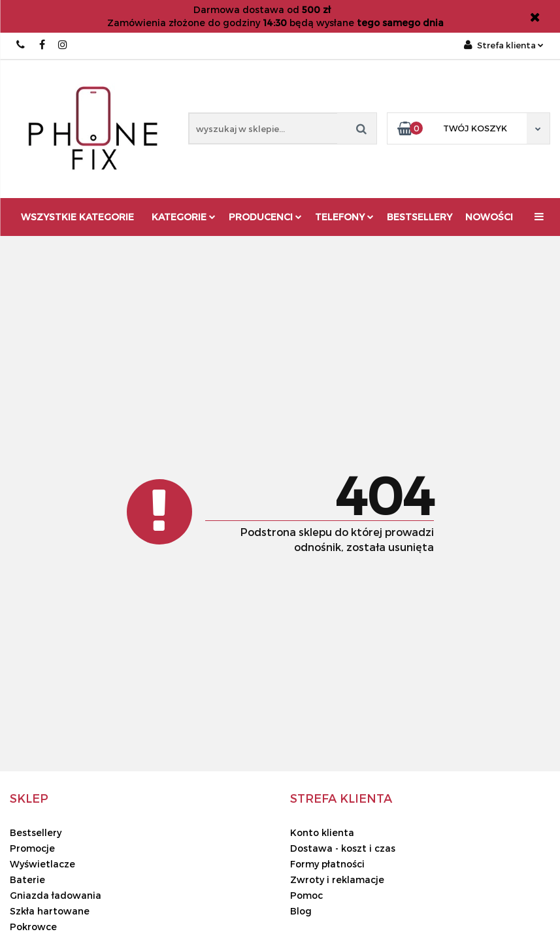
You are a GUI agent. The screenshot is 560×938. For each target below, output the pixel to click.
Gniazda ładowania (56, 895)
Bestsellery (420, 217)
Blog (301, 911)
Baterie (27, 879)
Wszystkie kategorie (77, 217)
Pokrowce (33, 927)
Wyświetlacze (42, 864)
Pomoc (306, 895)
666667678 (21, 45)
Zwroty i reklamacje (337, 879)
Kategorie (184, 217)
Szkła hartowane (50, 911)
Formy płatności (327, 864)
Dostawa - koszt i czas (343, 848)
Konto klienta (322, 832)
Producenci (265, 217)
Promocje (32, 848)
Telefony (344, 217)
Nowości (489, 217)
